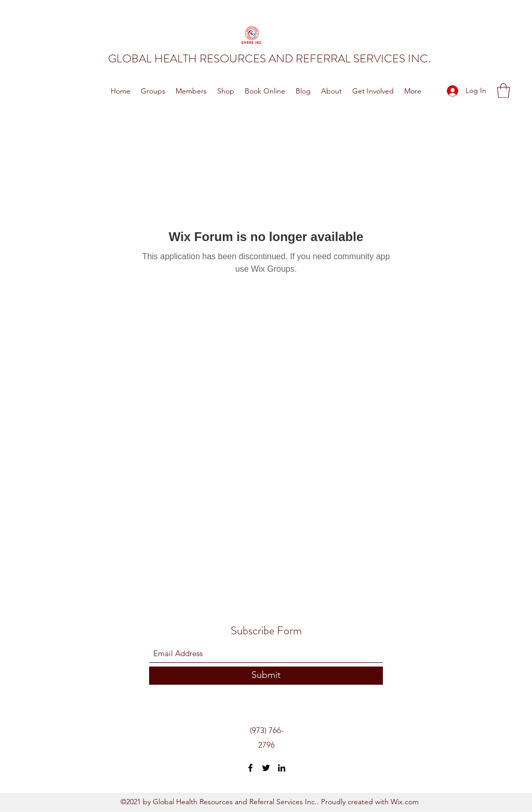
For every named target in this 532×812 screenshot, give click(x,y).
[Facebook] (250, 768)
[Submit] (266, 676)
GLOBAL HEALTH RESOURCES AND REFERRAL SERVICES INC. (269, 58)
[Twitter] (266, 768)
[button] (503, 91)
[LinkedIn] (282, 768)
